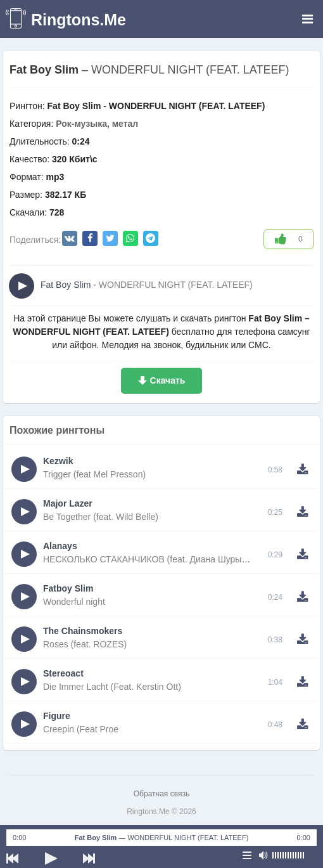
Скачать (168, 380)
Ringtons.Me (79, 20)
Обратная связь (161, 794)
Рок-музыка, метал (97, 124)
